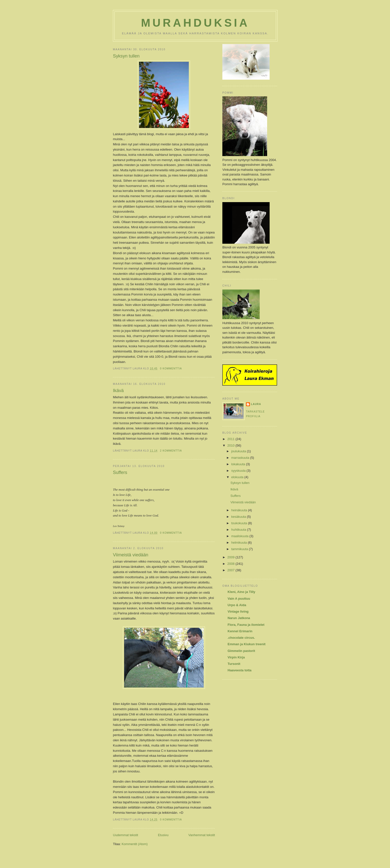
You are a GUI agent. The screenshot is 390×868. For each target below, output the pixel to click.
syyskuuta (239, 471)
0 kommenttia (171, 369)
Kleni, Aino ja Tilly (241, 592)
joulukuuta (239, 451)
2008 (231, 564)
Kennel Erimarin (240, 631)
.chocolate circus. (241, 638)
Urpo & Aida (237, 605)
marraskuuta (241, 458)
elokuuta (238, 477)
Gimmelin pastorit (241, 651)
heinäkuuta (240, 510)
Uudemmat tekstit (125, 835)
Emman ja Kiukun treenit (246, 644)
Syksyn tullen (126, 56)
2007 (231, 570)
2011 (231, 439)
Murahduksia (195, 23)
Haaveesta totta (240, 670)
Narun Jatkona (239, 618)
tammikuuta (240, 549)
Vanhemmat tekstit (202, 835)
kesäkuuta (239, 517)
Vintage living (238, 611)
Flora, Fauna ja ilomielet (246, 625)
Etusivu (163, 835)
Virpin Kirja (236, 657)
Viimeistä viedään (131, 555)
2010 (231, 445)
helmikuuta (240, 543)
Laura (256, 404)
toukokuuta (240, 523)
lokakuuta (239, 464)
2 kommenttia (171, 451)
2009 (231, 557)
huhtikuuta (239, 530)
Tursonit (234, 664)
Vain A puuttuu (239, 599)
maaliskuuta (240, 536)
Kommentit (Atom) (135, 844)
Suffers (120, 472)
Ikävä (118, 391)
